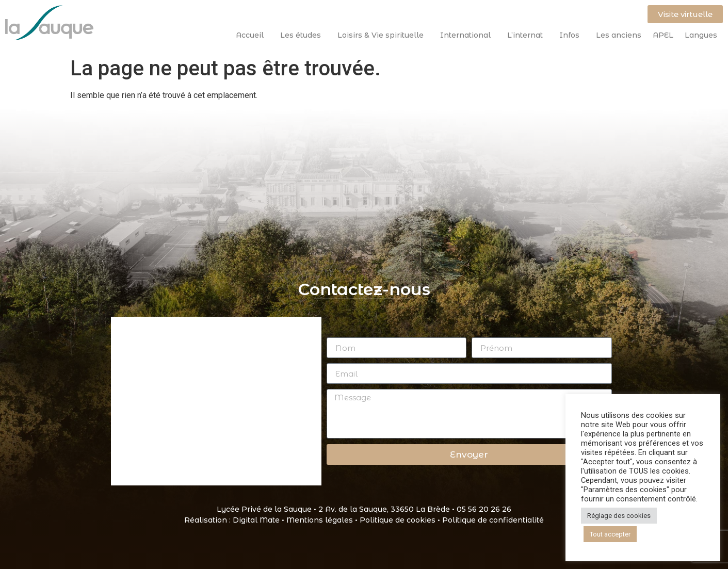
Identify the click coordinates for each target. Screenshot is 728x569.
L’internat (528, 35)
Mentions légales (320, 520)
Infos (572, 35)
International (468, 35)
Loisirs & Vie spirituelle (383, 35)
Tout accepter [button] (610, 534)
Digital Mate (256, 520)
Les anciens (619, 35)
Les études (303, 35)
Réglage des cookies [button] (619, 516)
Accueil (252, 35)
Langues (701, 35)
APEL (663, 35)
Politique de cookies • (401, 520)
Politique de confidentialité (493, 520)
